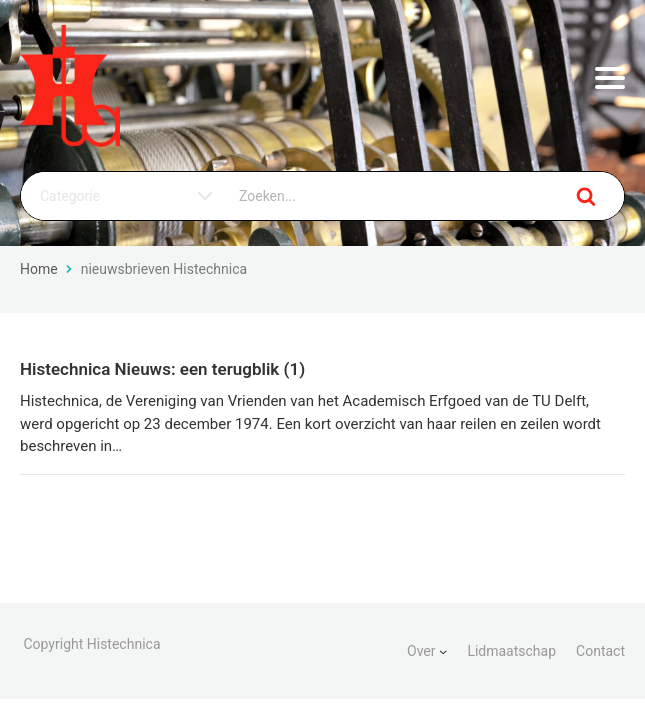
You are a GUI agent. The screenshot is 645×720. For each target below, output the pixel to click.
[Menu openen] (610, 78)
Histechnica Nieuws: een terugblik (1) (162, 369)
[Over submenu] (443, 651)
